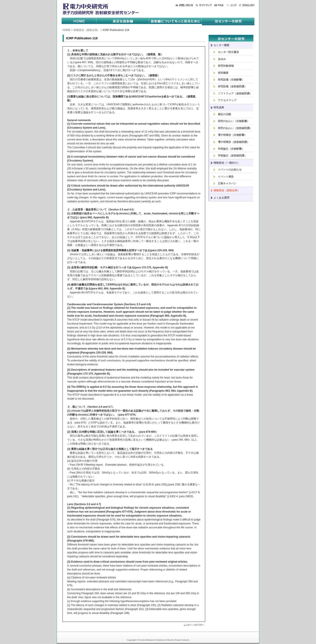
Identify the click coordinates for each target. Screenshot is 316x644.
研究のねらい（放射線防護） (235, 128)
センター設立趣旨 (228, 52)
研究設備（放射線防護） (232, 86)
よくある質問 (221, 198)
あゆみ (222, 59)
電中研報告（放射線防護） (234, 142)
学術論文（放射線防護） (232, 156)
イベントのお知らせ (230, 170)
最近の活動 (224, 114)
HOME (66, 30)
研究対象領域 (226, 66)
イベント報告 (226, 177)
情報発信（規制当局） (87, 30)
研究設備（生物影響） (231, 80)
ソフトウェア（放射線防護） (235, 93)
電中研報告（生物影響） (232, 135)
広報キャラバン (227, 183)
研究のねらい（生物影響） (234, 121)
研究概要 (223, 73)
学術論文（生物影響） (231, 149)
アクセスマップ (227, 100)
